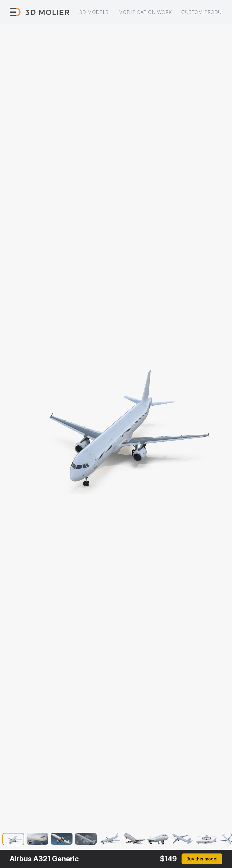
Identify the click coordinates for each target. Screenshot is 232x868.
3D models (94, 12)
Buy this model (202, 859)
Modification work (145, 12)
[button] (13, 840)
